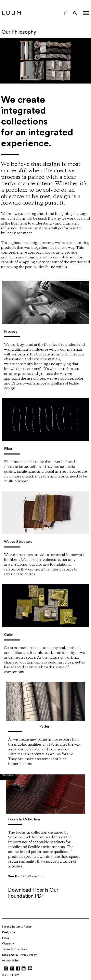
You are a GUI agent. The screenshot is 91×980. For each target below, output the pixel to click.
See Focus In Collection (26, 876)
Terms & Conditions (15, 949)
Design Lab (9, 932)
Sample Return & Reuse (17, 927)
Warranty (8, 944)
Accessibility (10, 961)
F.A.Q (6, 938)
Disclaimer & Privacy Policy (19, 955)
